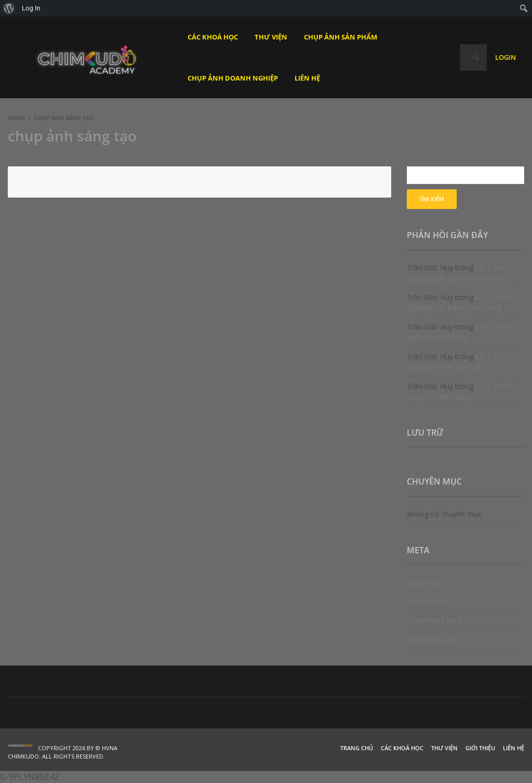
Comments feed (434, 621)
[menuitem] (9, 8)
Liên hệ (514, 748)
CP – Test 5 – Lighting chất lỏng (464, 332)
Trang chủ (357, 748)
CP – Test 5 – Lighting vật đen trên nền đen (464, 273)
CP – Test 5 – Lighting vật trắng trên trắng (464, 302)
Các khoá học (402, 748)
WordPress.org (432, 640)
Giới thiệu (480, 748)
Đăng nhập (425, 582)
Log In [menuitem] (31, 8)
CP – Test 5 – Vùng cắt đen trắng (464, 391)
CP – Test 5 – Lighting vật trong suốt (464, 362)
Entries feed (427, 601)
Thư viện (444, 748)
